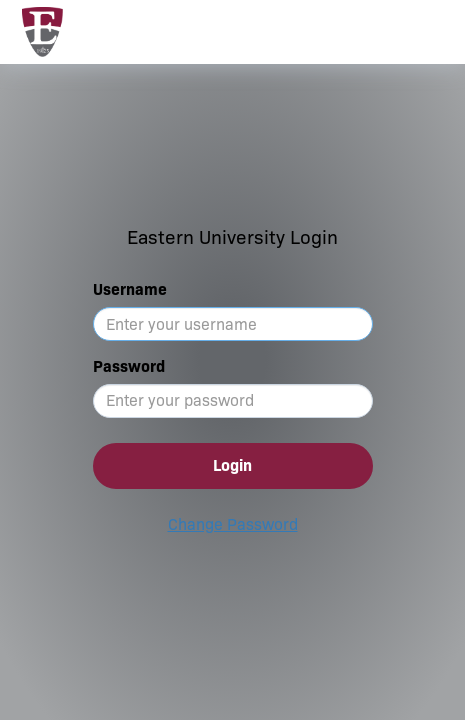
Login (232, 465)
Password (129, 366)
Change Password (233, 524)
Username (130, 289)
